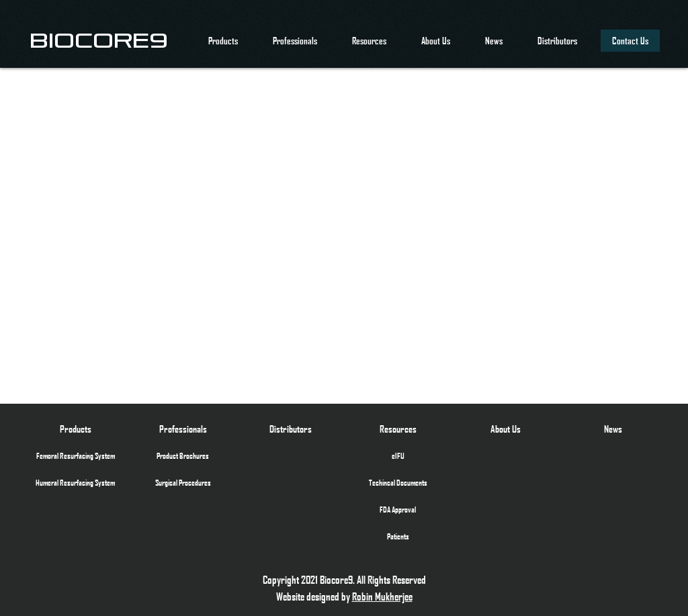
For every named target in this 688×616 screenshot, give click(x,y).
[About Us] (505, 429)
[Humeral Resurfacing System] (75, 482)
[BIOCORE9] (99, 40)
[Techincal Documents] (398, 482)
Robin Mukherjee (382, 596)
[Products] (75, 429)
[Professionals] (183, 429)
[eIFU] (398, 455)
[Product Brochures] (183, 455)
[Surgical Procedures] (183, 482)
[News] (613, 429)
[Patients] (398, 536)
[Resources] (398, 429)
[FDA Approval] (398, 509)
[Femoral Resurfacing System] (75, 455)
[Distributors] (290, 429)
